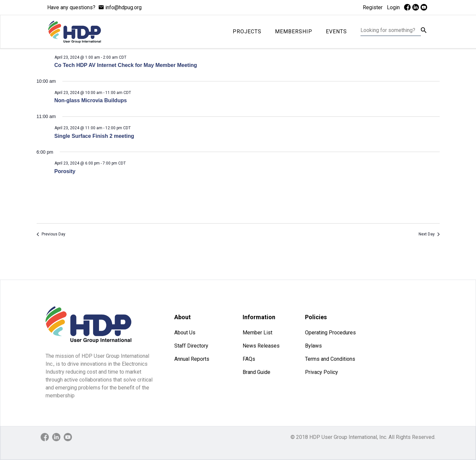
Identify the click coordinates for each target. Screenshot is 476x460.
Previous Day (51, 234)
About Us (185, 333)
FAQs (249, 359)
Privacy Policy (322, 372)
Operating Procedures (330, 333)
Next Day (429, 234)
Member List (257, 333)
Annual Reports (192, 359)
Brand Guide (256, 372)
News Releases (261, 346)
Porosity (65, 171)
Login (393, 7)
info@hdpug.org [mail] (123, 7)
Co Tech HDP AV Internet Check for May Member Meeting (126, 65)
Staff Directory (191, 346)
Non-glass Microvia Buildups (91, 100)
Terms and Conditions (330, 359)
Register (373, 7)
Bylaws (313, 346)
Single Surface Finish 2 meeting (94, 136)
